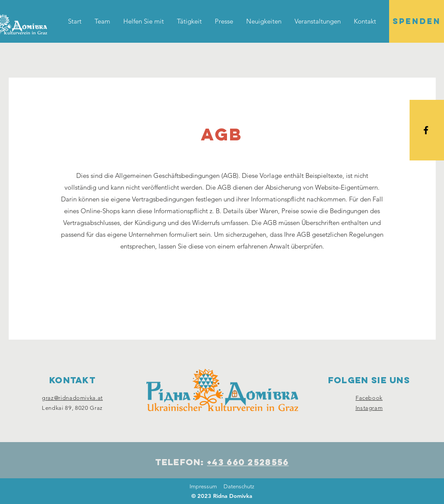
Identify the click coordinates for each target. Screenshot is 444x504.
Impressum (203, 486)
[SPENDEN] (417, 21)
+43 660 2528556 (248, 462)
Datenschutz (239, 486)
